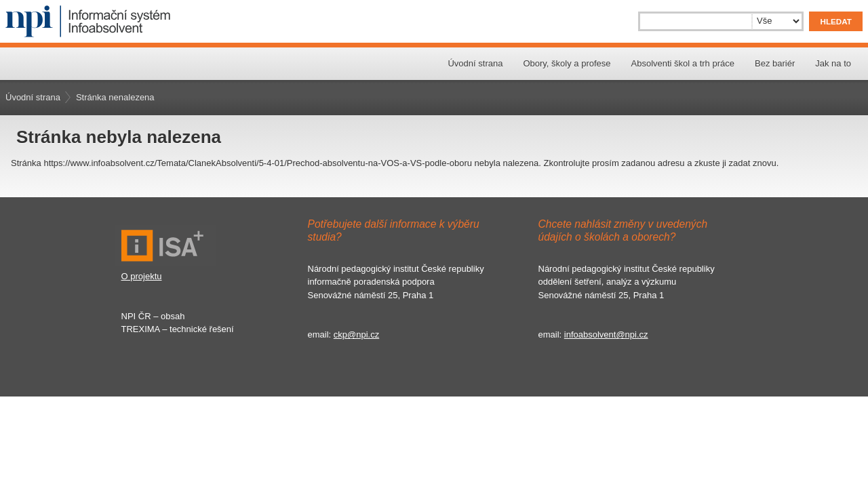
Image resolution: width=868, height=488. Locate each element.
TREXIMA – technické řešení (178, 329)
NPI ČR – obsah (153, 316)
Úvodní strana (475, 63)
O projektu (142, 276)
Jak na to (833, 63)
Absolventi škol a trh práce (683, 63)
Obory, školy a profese (567, 63)
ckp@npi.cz (356, 334)
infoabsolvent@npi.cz (606, 334)
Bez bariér (775, 63)
